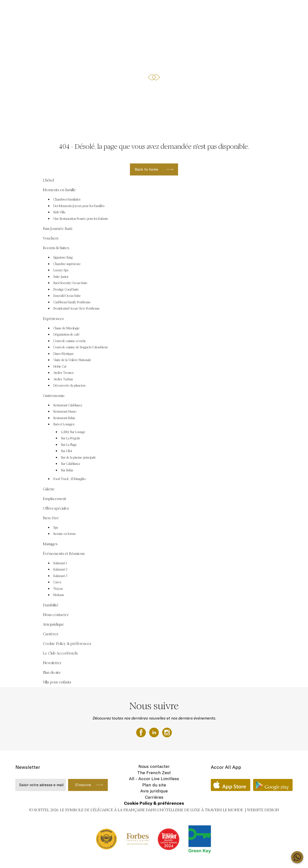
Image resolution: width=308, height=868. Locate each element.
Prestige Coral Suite (66, 290)
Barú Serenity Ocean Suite (71, 283)
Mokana (59, 595)
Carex (57, 582)
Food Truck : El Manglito (70, 479)
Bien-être (51, 518)
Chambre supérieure (67, 264)
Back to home (146, 169)
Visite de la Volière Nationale (72, 360)
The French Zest (154, 773)
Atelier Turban (63, 379)
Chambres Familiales (67, 200)
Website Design (263, 810)
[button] (299, 121)
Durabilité (51, 605)
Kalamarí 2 (60, 570)
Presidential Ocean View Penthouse (77, 309)
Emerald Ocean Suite (67, 296)
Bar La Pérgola (71, 438)
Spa (56, 528)
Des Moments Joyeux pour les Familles (79, 206)
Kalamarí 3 (60, 576)
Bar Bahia (67, 470)
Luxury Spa (61, 270)
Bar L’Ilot (67, 451)
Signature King (63, 258)
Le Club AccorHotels (60, 653)
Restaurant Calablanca (68, 405)
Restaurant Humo (65, 412)
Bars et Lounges (64, 424)
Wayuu (58, 589)
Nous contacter (56, 615)
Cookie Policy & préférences (67, 644)
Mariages (50, 544)
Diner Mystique (64, 354)
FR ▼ (290, 9)
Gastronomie (54, 396)
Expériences (242, 9)
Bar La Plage (69, 445)
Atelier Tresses (63, 373)
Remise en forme (65, 534)
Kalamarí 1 (60, 563)
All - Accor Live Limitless (154, 779)
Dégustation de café (67, 335)
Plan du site (52, 672)
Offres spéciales (84, 9)
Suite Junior (61, 277)
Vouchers (142, 9)
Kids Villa (59, 212)
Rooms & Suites (268, 9)
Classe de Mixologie (67, 328)
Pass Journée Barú (116, 9)
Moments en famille (212, 9)
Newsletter (52, 663)
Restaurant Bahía (64, 418)
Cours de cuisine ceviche (70, 341)
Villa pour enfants (57, 682)
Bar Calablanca (71, 464)
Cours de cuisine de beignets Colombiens (80, 347)
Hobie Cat (60, 367)
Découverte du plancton (69, 386)
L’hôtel (48, 180)
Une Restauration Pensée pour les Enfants (81, 219)
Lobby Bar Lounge (73, 432)
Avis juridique (53, 624)
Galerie (49, 489)
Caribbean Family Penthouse (72, 302)
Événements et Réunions (174, 9)
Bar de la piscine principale (79, 458)
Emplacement (55, 499)
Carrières (50, 634)
